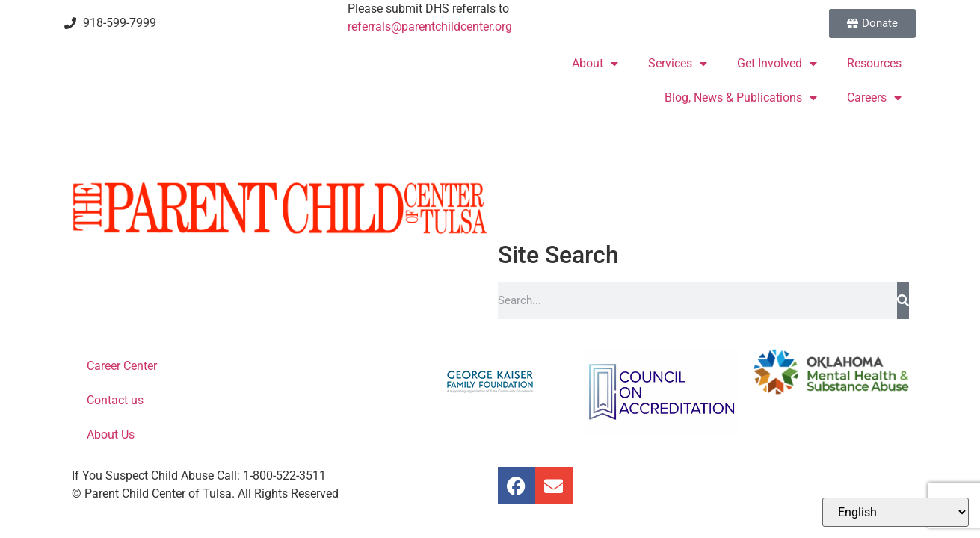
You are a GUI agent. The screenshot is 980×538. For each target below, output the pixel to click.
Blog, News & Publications (741, 98)
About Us (111, 435)
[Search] (903, 300)
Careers (874, 98)
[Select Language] (896, 512)
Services (678, 64)
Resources (874, 63)
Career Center (122, 366)
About (595, 64)
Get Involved (777, 64)
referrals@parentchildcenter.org (430, 27)
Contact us (115, 400)
